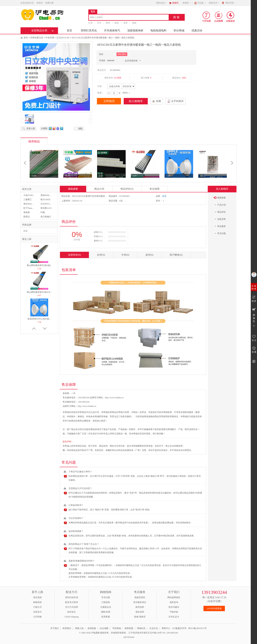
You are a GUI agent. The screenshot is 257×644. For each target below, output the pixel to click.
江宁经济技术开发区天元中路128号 (145, 633)
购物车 (176, 3)
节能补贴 (174, 612)
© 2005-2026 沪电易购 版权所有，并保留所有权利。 (104, 633)
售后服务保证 (140, 602)
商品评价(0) (127, 189)
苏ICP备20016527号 (197, 628)
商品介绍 (99, 189)
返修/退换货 (140, 617)
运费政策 (86, 421)
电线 (134, 23)
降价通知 (122, 54)
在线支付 (37, 612)
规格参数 (73, 189)
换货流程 (140, 607)
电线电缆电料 (158, 31)
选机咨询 (174, 602)
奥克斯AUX (46, 208)
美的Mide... (46, 195)
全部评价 (74, 255)
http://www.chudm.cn (87, 406)
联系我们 (67, 628)
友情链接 (92, 628)
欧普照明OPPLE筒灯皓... (39, 319)
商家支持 (214, 3)
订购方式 (37, 607)
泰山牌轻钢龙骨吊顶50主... (39, 292)
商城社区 (141, 628)
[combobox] (129, 18)
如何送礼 (72, 612)
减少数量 (109, 93)
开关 (99, 23)
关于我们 (55, 628)
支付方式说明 (72, 607)
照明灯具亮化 (89, 31)
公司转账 (37, 617)
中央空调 (50, 38)
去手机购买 (177, 101)
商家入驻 (79, 628)
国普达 (27, 217)
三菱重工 (28, 199)
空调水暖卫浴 (37, 38)
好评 (101, 255)
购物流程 (37, 602)
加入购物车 (136, 101)
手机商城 (117, 628)
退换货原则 (140, 597)
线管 (108, 23)
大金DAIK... (29, 195)
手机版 (202, 3)
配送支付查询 (72, 602)
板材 (117, 23)
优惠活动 (197, 31)
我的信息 (162, 3)
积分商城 (179, 31)
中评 (125, 255)
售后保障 (155, 189)
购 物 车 (254, 317)
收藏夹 (187, 3)
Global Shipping (71, 617)
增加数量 (119, 93)
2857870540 (129, 637)
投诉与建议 (174, 607)
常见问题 (106, 597)
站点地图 (104, 628)
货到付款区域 (72, 597)
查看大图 (31, 128)
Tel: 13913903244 (170, 633)
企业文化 (154, 628)
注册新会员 (106, 607)
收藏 (158, 101)
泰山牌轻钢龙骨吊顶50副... (39, 265)
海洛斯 (27, 212)
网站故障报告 (174, 597)
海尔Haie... (28, 204)
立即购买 (109, 101)
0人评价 (118, 78)
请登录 (40, 3)
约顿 (43, 212)
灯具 (90, 23)
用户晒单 (176, 255)
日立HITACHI (63, 38)
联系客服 (106, 617)
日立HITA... (46, 204)
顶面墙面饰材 (135, 31)
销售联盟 (129, 628)
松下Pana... (28, 208)
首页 (69, 31)
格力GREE (45, 199)
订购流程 (106, 602)
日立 (26, 231)
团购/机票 (106, 612)
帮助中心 (166, 628)
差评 (149, 255)
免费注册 (49, 3)
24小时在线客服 (214, 608)
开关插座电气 (112, 31)
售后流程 (37, 597)
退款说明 (140, 612)
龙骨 (125, 23)
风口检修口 (46, 217)
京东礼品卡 (174, 617)
